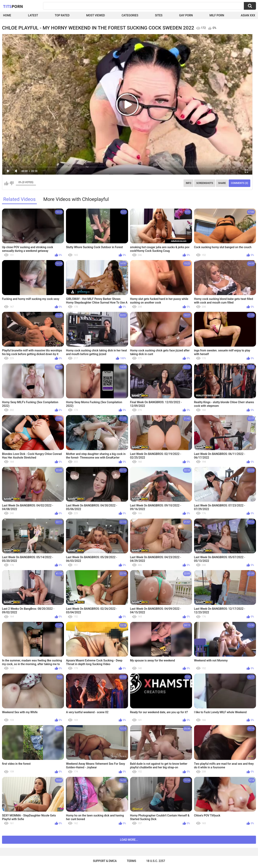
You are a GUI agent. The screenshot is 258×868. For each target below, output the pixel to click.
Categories (130, 15)
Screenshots (205, 183)
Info (188, 183)
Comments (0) (239, 183)
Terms (132, 861)
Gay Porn (186, 15)
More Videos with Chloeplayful (76, 199)
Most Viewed (96, 15)
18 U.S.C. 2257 (156, 861)
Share (222, 183)
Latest (33, 15)
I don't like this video (12, 183)
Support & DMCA (105, 861)
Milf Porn (217, 15)
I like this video (6, 183)
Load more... (129, 840)
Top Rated (62, 15)
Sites (159, 15)
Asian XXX (248, 15)
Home (7, 15)
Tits (13, 6)
